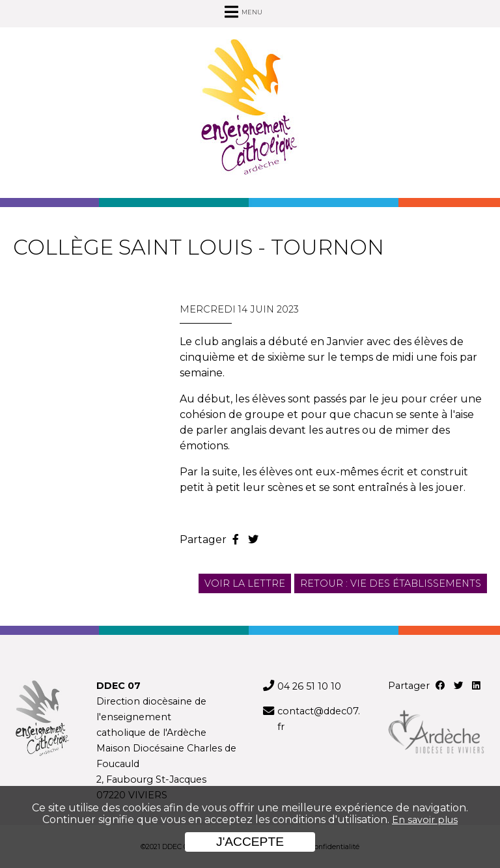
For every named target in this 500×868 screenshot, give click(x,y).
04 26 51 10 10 (309, 686)
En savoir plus (425, 820)
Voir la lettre (245, 583)
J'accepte (250, 842)
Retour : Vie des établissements (391, 583)
